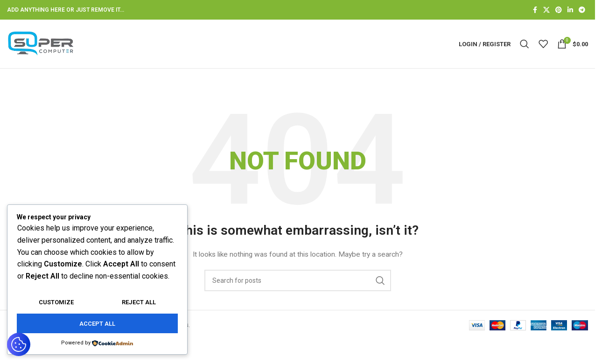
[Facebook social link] (535, 10)
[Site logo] (41, 43)
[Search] (525, 44)
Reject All (139, 302)
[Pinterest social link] (559, 10)
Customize (56, 302)
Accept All (97, 324)
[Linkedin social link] (570, 10)
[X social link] (546, 10)
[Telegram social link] (582, 10)
